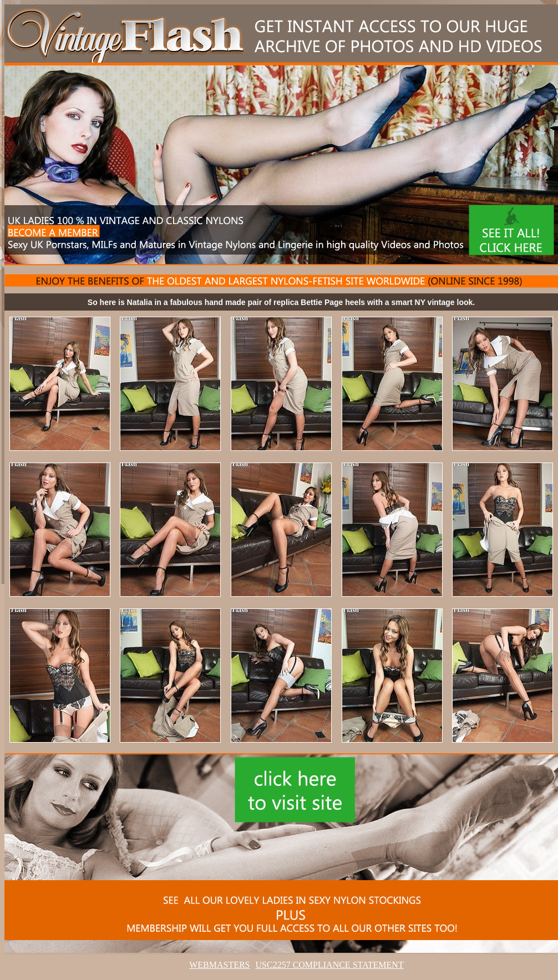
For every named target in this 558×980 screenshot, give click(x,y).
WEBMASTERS (219, 965)
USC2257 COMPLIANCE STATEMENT (330, 965)
